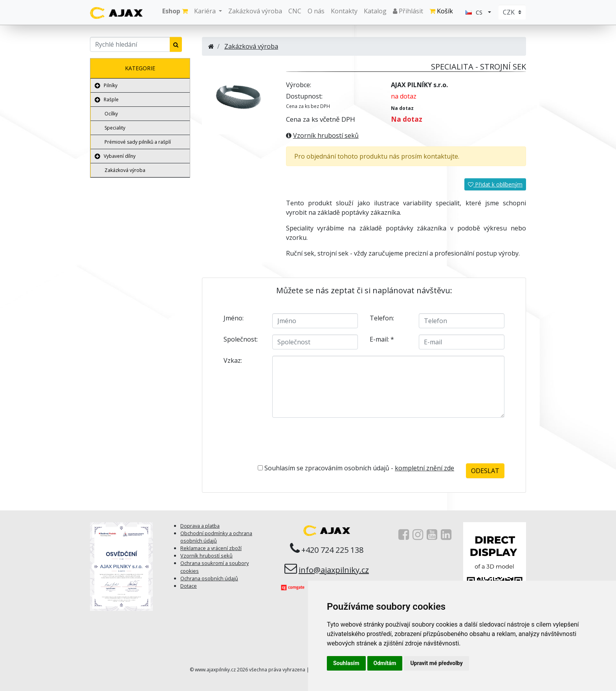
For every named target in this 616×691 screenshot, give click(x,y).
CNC (295, 11)
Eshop (175, 11)
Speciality (115, 128)
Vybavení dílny (120, 156)
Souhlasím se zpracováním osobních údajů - (356, 468)
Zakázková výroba (255, 11)
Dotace (189, 586)
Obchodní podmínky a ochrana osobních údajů (216, 537)
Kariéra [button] (206, 11)
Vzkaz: (233, 360)
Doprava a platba (200, 526)
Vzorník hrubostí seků (326, 135)
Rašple (111, 100)
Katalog (375, 11)
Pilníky (111, 85)
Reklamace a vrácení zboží (211, 548)
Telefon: (382, 318)
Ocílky (111, 114)
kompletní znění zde (424, 468)
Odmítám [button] (385, 663)
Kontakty (344, 11)
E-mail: (382, 339)
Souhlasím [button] (346, 663)
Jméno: (234, 318)
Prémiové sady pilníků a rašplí (138, 142)
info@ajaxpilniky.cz (334, 570)
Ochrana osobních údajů (209, 578)
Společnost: (241, 339)
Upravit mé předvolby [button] (436, 663)
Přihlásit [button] (408, 11)
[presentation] (368, 439)
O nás (316, 11)
